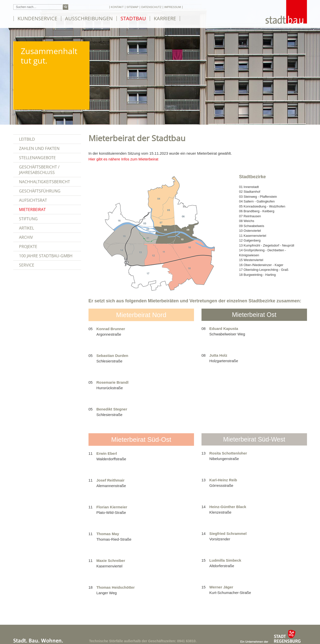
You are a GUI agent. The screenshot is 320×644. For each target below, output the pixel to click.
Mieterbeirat (32, 209)
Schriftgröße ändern (83, 7)
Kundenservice (37, 19)
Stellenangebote (37, 158)
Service (27, 265)
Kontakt (117, 7)
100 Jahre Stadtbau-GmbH (46, 256)
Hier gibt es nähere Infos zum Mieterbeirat (123, 159)
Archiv (26, 237)
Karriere (165, 19)
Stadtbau (133, 19)
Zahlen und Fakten (39, 148)
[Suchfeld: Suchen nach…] (38, 7)
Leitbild (27, 139)
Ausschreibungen (89, 19)
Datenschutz (151, 7)
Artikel (26, 228)
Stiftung (28, 219)
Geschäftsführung (40, 191)
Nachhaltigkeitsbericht (44, 182)
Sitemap (132, 7)
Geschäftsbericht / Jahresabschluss (39, 170)
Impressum (173, 7)
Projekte (28, 247)
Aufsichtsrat (33, 200)
